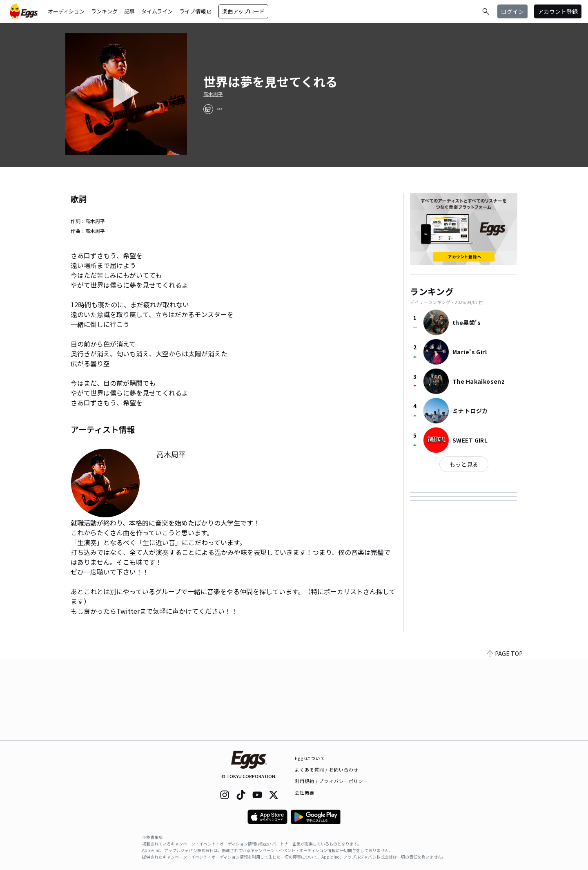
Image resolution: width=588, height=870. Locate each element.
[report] (220, 109)
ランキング (104, 11)
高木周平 (213, 94)
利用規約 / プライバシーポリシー (332, 781)
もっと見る (464, 464)
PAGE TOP (505, 736)
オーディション (66, 11)
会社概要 (305, 792)
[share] (208, 109)
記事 (129, 11)
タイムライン (157, 11)
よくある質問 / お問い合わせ (327, 769)
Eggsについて (310, 758)
